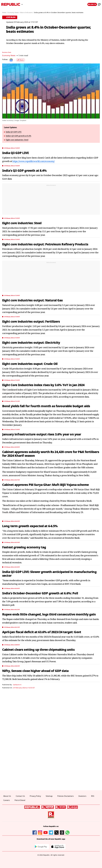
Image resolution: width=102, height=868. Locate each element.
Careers (7, 800)
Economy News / (14, 13)
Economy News (9, 55)
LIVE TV (92, 4)
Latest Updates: (10, 127)
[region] (51, 200)
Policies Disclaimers (66, 796)
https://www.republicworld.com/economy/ (34, 161)
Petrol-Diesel (20, 800)
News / (5, 13)
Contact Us (20, 796)
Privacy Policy (35, 796)
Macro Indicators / (27, 13)
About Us (7, 796)
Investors (82, 796)
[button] (21, 60)
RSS (93, 796)
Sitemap (49, 796)
